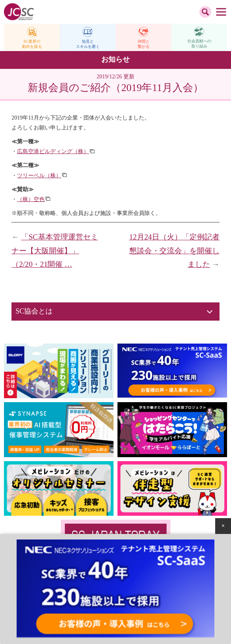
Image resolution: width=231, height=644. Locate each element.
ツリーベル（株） (39, 176)
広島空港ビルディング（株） (53, 151)
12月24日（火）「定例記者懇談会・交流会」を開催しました (174, 251)
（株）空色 (31, 199)
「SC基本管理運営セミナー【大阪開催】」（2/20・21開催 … (55, 251)
